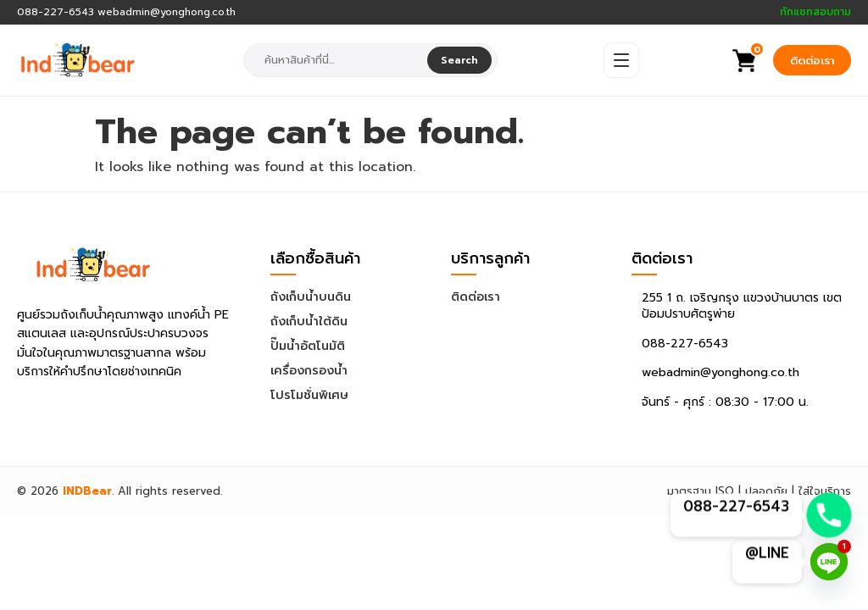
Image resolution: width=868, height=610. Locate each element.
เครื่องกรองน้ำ (309, 371)
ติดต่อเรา (812, 61)
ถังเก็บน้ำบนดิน (311, 297)
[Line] (829, 562)
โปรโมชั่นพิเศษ (309, 395)
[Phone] (829, 515)
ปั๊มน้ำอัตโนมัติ (308, 346)
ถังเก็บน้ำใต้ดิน (309, 322)
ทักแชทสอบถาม (815, 12)
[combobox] (337, 60)
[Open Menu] (621, 60)
